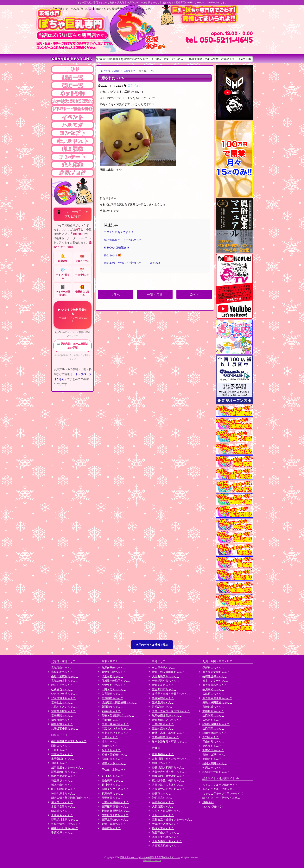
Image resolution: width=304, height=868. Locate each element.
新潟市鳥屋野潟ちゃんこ (117, 811)
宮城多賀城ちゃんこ (63, 711)
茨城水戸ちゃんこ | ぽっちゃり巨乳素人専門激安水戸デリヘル (150, 857)
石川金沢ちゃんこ (112, 785)
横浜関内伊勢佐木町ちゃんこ (69, 741)
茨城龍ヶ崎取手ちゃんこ (117, 681)
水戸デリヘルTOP (110, 71)
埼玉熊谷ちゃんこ (62, 780)
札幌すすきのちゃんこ (65, 707)
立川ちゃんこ (59, 750)
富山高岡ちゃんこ (112, 780)
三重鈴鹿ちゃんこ (163, 728)
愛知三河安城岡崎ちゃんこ (168, 672)
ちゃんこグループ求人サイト (220, 789)
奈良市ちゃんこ (161, 793)
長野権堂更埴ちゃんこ (115, 806)
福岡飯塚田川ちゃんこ (216, 724)
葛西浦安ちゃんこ (112, 707)
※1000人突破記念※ (117, 247)
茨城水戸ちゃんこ (62, 754)
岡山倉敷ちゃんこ (213, 742)
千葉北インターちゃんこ (117, 728)
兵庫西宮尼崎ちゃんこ (166, 846)
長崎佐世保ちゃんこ (215, 676)
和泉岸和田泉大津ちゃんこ (168, 776)
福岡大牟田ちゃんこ (215, 763)
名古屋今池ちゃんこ (164, 668)
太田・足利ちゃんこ (114, 689)
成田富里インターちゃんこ (67, 767)
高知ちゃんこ (211, 737)
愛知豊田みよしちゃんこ (167, 720)
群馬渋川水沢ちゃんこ (65, 819)
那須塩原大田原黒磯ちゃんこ (119, 702)
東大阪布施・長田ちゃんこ (168, 780)
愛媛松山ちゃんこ (213, 668)
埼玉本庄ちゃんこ (62, 802)
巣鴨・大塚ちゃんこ (114, 763)
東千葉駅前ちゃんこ (63, 759)
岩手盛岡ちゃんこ (62, 715)
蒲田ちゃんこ (110, 746)
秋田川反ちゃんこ (62, 685)
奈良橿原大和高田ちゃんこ (168, 767)
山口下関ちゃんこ (213, 728)
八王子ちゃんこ (111, 750)
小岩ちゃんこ (110, 737)
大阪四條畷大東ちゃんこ (167, 841)
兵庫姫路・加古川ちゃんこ (168, 785)
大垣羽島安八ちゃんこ (166, 676)
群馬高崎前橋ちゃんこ (65, 772)
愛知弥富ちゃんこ (163, 685)
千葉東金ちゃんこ (62, 815)
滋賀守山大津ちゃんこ (166, 832)
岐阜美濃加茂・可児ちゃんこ (170, 742)
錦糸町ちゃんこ (61, 811)
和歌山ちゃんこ (161, 763)
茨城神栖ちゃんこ (112, 698)
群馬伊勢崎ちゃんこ (114, 668)
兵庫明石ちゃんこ (163, 802)
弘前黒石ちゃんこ (62, 689)
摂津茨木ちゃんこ (163, 828)
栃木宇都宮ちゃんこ (63, 776)
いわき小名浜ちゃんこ (65, 694)
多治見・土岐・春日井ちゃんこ (171, 694)
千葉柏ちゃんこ (111, 720)
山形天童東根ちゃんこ (65, 676)
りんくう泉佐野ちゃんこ (167, 811)
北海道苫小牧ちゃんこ (65, 728)
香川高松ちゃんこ (213, 689)
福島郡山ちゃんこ (62, 720)
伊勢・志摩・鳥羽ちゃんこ (168, 733)
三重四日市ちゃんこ (164, 689)
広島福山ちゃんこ (213, 694)
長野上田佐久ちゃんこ (115, 819)
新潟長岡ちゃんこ (112, 793)
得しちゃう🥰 (112, 255)
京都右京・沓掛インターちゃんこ (172, 819)
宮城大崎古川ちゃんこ (65, 681)
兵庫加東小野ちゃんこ (166, 837)
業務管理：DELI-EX (152, 860)
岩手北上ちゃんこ (62, 702)
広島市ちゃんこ (212, 720)
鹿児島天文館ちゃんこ (216, 672)
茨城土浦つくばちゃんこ (66, 824)
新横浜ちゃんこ (111, 711)
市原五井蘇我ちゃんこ (115, 724)
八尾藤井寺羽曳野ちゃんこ (168, 789)
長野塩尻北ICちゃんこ (115, 815)
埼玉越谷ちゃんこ (112, 676)
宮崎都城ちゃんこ (213, 707)
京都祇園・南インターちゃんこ (171, 759)
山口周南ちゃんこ (213, 715)
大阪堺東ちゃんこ (163, 806)
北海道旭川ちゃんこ (63, 698)
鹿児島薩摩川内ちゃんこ (217, 698)
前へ (116, 295)
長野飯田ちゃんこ (112, 798)
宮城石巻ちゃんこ (62, 672)
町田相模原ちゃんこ (63, 789)
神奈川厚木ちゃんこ (63, 793)
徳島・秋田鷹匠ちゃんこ (217, 702)
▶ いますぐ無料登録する (73, 315)
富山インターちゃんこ (115, 789)
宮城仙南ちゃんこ (62, 668)
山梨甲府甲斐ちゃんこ (115, 802)
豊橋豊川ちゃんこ (163, 702)
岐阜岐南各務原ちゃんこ (167, 715)
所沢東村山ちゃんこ (114, 685)
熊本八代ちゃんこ (213, 750)
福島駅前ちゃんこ (62, 724)
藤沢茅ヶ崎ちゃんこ (114, 672)
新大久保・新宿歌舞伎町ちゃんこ (72, 798)
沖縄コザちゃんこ (213, 768)
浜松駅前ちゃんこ (163, 707)
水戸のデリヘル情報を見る (152, 645)
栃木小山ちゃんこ (62, 785)
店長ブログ (129, 71)
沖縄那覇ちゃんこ (213, 711)
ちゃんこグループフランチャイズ (223, 793)
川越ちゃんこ (59, 763)
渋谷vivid (208, 802)
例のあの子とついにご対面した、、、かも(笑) (132, 263)
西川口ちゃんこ (61, 746)
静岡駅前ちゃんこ (163, 698)
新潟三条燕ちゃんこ (114, 824)
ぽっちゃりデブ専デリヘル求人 (221, 798)
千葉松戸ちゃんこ (62, 832)
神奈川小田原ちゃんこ (65, 828)
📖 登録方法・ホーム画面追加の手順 (73, 346)
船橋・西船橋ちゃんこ (115, 755)
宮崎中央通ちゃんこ (215, 755)
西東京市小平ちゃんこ (115, 733)
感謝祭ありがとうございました (123, 240)
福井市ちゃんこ (111, 828)
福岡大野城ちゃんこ (215, 733)
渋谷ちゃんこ (110, 742)
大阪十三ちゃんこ (163, 815)
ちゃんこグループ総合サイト (220, 785)
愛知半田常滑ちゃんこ (166, 737)
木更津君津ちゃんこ (63, 806)
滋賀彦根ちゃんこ (163, 754)
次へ (194, 295)
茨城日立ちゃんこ (112, 759)
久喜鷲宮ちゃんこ (112, 694)
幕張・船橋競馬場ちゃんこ (118, 715)
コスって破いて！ (213, 806)
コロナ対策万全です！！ (119, 232)
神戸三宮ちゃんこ (163, 798)
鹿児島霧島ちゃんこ (215, 685)
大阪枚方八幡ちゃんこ (166, 824)
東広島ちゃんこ (212, 746)
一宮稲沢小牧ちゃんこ (166, 681)
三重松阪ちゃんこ (163, 724)
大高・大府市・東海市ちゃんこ (171, 711)
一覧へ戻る (155, 295)
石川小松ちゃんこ (112, 776)
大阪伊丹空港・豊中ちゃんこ (170, 772)
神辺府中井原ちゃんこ (216, 772)
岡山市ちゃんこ (212, 759)
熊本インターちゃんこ (216, 681)
